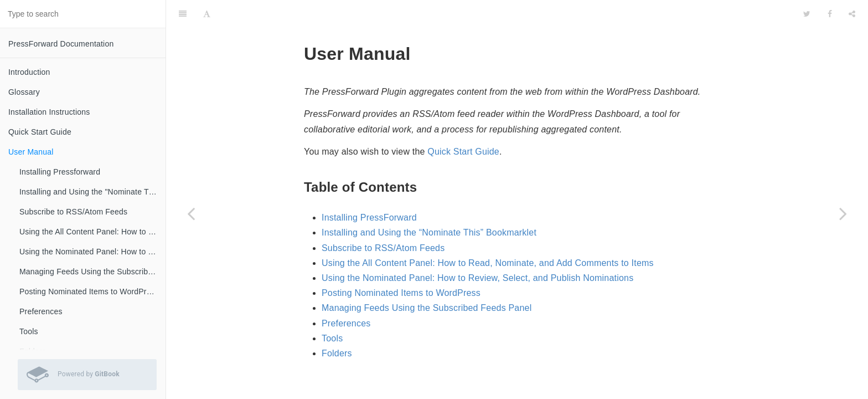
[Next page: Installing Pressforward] (843, 213)
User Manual (31, 152)
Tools (29, 331)
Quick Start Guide (40, 132)
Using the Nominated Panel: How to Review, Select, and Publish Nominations (92, 252)
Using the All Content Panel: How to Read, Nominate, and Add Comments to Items (92, 232)
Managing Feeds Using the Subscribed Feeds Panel (92, 272)
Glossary (24, 92)
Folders (337, 353)
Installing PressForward (369, 218)
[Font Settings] (207, 14)
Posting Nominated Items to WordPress (89, 291)
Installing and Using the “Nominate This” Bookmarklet (429, 232)
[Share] (852, 14)
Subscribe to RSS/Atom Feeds (73, 212)
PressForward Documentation (61, 44)
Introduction (29, 72)
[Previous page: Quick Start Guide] (191, 213)
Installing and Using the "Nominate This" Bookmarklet (92, 192)
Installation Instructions (49, 112)
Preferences (41, 311)
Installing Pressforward (60, 172)
